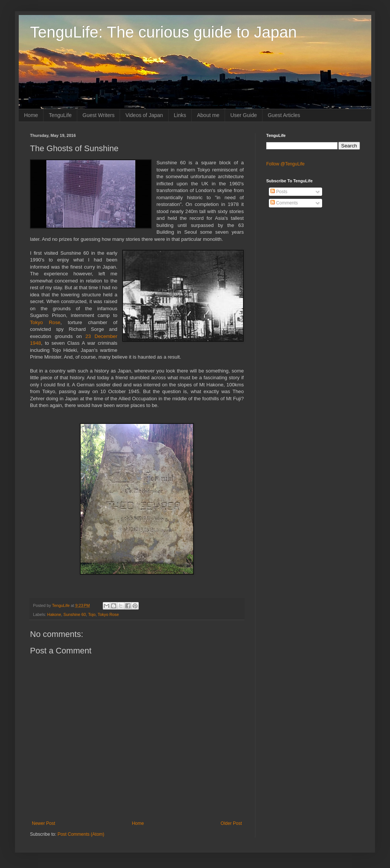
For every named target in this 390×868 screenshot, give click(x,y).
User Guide (244, 115)
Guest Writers (98, 115)
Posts (279, 192)
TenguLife (60, 115)
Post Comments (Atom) (81, 834)
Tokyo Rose (45, 322)
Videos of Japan (144, 115)
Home (31, 115)
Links (180, 115)
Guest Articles (284, 115)
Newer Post (43, 823)
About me (208, 115)
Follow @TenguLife (285, 164)
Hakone (54, 614)
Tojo (92, 614)
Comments (284, 203)
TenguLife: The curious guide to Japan (163, 32)
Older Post (231, 823)
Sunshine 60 (75, 614)
